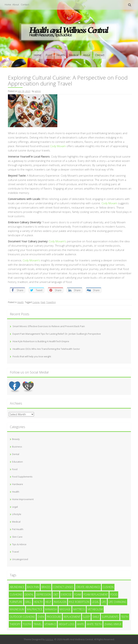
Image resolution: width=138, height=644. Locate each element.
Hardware (18, 484)
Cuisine (36, 302)
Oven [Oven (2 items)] (41, 617)
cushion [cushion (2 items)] (108, 587)
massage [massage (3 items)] (65, 609)
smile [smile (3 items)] (96, 617)
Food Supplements (22, 477)
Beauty (16, 439)
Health (61, 55)
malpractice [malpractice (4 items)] (35, 609)
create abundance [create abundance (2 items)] (88, 587)
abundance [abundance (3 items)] (17, 587)
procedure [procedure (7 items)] (54, 617)
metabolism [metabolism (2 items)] (95, 609)
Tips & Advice (19, 544)
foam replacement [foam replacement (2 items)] (96, 595)
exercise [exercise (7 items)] (66, 595)
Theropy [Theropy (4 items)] (15, 624)
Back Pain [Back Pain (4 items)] (33, 587)
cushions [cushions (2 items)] (16, 595)
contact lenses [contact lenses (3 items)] (63, 587)
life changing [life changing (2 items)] (117, 602)
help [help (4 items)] (48, 602)
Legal (15, 507)
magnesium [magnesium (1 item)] (17, 609)
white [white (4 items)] (80, 624)
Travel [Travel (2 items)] (38, 624)
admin (38, 91)
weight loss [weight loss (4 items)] (66, 624)
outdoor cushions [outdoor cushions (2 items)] (22, 617)
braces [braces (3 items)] (46, 587)
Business (17, 447)
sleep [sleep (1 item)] (86, 617)
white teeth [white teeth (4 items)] (94, 624)
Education (17, 462)
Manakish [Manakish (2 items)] (51, 609)
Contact (25, 4)
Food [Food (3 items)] (114, 595)
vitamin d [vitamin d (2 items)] (50, 624)
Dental (16, 454)
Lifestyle (17, 514)
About (16, 4)
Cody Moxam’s (57, 241)
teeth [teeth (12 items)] (125, 617)
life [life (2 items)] (104, 602)
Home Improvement (23, 499)
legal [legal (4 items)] (95, 602)
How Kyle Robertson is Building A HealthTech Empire (41, 341)
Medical (74, 55)
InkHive (49, 639)
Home (8, 4)
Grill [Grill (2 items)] (28, 602)
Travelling (51, 302)
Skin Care (17, 537)
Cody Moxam (58, 146)
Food (49, 55)
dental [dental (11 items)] (29, 595)
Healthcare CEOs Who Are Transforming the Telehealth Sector (46, 349)
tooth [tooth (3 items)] (27, 624)
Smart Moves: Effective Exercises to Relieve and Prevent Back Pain (49, 326)
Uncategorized (20, 559)
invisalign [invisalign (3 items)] (60, 602)
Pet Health (18, 529)
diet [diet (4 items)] (56, 595)
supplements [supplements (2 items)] (110, 617)
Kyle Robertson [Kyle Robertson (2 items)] (79, 602)
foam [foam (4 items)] (78, 595)
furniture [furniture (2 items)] (16, 602)
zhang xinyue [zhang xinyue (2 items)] (113, 624)
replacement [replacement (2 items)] (72, 617)
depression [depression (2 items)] (43, 595)
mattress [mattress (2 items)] (79, 609)
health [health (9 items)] (38, 602)
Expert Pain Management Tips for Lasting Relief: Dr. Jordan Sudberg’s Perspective (57, 334)
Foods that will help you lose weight (32, 356)
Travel (15, 552)
